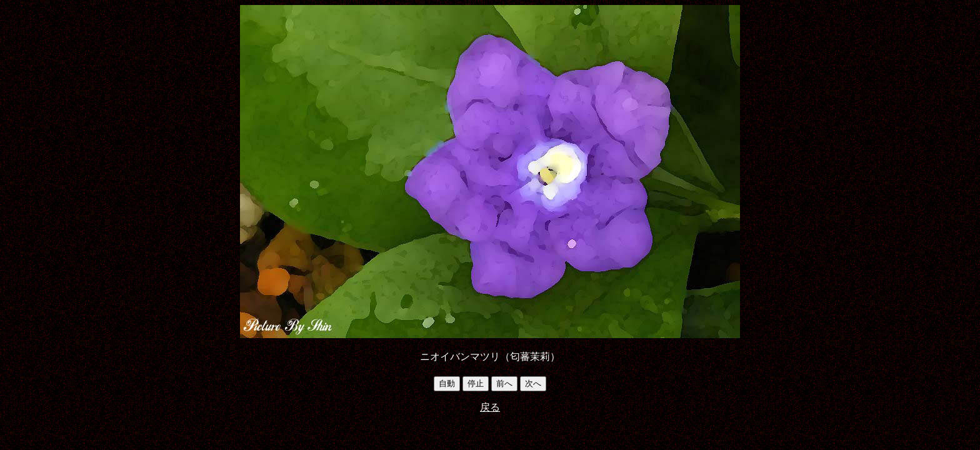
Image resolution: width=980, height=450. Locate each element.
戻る (490, 407)
